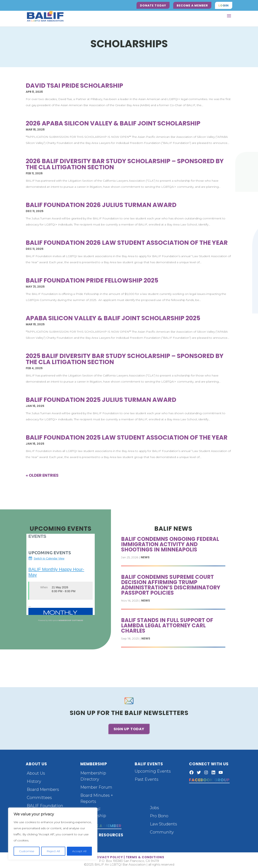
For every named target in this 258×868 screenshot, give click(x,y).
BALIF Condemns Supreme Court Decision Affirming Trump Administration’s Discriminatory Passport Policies (171, 585)
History (34, 780)
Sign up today (129, 728)
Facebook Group (209, 779)
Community (162, 831)
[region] (53, 834)
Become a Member (192, 5)
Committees (39, 796)
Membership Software (71, 620)
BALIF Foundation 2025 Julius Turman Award (101, 400)
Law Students (163, 823)
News (145, 557)
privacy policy (108, 856)
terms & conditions (145, 856)
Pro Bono (159, 814)
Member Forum (96, 786)
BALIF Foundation (45, 804)
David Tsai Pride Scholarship (74, 86)
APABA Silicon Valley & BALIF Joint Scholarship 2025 (113, 318)
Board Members (43, 788)
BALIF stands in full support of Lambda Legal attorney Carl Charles (167, 625)
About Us (36, 772)
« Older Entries (42, 475)
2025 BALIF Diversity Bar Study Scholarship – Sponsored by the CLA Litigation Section (125, 359)
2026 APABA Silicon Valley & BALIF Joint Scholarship (113, 123)
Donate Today (153, 5)
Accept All (79, 851)
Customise (27, 851)
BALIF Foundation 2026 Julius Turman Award (101, 205)
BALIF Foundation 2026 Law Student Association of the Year (127, 243)
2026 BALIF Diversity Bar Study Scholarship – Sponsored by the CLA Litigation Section (125, 164)
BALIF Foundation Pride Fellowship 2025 (92, 280)
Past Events (147, 778)
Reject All (53, 851)
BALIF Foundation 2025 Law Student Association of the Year (127, 438)
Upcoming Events (153, 770)
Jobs (154, 806)
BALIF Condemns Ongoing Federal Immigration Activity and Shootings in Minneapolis (170, 544)
